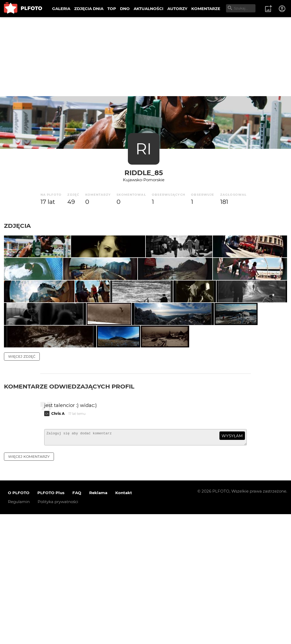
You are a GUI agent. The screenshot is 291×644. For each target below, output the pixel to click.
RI (144, 149)
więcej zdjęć (22, 484)
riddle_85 (144, 173)
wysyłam (232, 564)
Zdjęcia (17, 226)
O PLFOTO (19, 623)
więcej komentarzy (29, 586)
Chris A (58, 541)
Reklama (98, 623)
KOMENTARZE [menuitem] (206, 9)
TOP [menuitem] (112, 9)
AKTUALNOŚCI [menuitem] (149, 9)
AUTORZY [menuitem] (177, 9)
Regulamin (19, 632)
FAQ (77, 623)
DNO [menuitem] (125, 9)
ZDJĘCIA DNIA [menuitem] (89, 9)
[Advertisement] (145, 57)
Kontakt (124, 623)
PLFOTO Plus (51, 623)
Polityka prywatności (58, 632)
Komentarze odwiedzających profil (69, 514)
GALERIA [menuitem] (61, 9)
